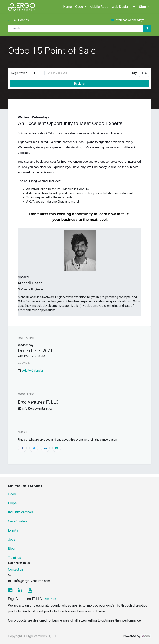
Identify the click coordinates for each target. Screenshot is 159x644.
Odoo (12, 494)
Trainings (15, 558)
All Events (19, 20)
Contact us (16, 569)
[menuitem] (67, 7)
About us (50, 599)
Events (13, 530)
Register (80, 84)
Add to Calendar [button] (33, 371)
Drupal (13, 503)
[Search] (147, 28)
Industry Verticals (21, 512)
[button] (134, 7)
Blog (11, 549)
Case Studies (18, 521)
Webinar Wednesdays (128, 20)
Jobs (12, 539)
